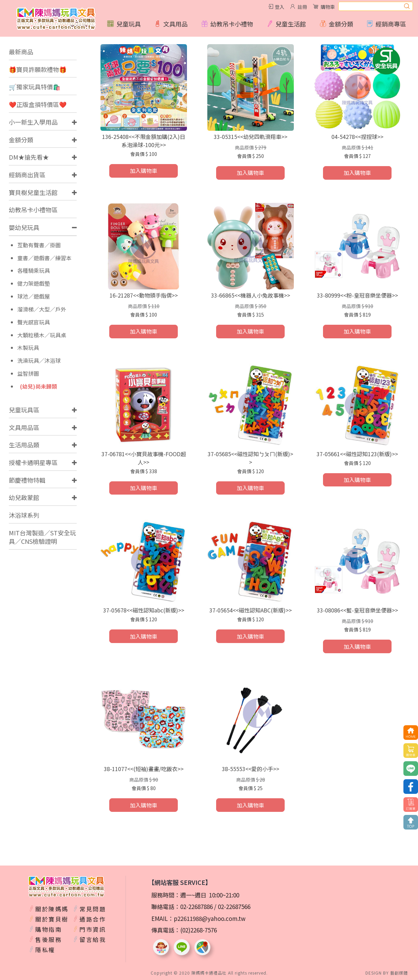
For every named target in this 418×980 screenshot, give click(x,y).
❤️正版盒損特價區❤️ (38, 104)
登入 (280, 7)
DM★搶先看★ (29, 157)
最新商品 (21, 52)
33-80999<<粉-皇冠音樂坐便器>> (357, 295)
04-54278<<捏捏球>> (357, 137)
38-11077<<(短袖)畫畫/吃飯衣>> (144, 769)
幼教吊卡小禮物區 (33, 210)
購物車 (328, 7)
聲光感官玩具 (34, 322)
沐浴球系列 (24, 515)
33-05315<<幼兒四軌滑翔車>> (251, 137)
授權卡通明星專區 (33, 462)
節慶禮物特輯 (27, 480)
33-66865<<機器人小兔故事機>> (251, 295)
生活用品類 (24, 445)
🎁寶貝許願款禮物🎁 (38, 69)
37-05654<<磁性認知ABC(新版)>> (251, 610)
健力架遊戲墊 (34, 283)
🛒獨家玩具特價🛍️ (35, 87)
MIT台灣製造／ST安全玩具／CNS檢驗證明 (42, 537)
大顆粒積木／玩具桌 (42, 335)
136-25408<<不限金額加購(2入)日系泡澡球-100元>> (144, 141)
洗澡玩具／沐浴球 (39, 361)
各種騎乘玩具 (34, 271)
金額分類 (21, 140)
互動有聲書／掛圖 (39, 245)
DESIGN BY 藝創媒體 (387, 973)
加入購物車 (144, 171)
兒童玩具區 (24, 410)
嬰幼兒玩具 (24, 227)
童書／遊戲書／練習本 (44, 258)
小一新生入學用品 (33, 122)
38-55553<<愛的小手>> (251, 769)
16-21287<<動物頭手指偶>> (144, 295)
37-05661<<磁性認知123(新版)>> (357, 454)
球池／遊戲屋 (34, 296)
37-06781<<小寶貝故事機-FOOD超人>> (144, 458)
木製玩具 (28, 348)
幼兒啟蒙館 (24, 497)
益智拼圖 (28, 373)
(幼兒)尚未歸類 (39, 386)
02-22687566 (234, 906)
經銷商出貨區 (27, 175)
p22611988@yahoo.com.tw (210, 918)
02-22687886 (196, 906)
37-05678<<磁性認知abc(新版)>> (144, 610)
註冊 (302, 7)
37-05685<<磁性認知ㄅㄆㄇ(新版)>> (250, 458)
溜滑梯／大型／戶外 (42, 309)
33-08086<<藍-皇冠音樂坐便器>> (357, 610)
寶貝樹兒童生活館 (33, 192)
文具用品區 (24, 427)
